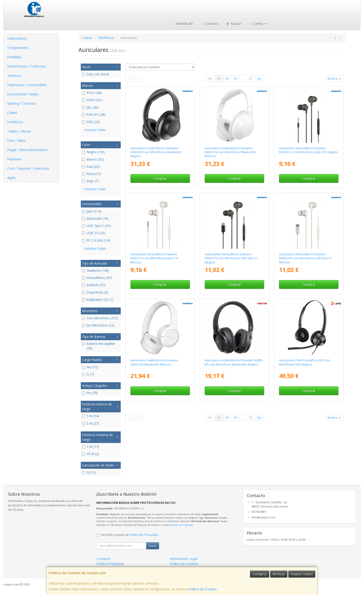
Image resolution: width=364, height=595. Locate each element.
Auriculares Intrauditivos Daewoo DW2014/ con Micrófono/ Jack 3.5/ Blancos (154, 258)
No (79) (90, 393)
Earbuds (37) (94, 285)
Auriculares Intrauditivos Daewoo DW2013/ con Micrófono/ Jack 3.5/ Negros (309, 150)
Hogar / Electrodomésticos (27, 150)
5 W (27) (91, 423)
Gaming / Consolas (21, 103)
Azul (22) (91, 167)
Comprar (160, 178)
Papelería (14, 159)
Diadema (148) (95, 270)
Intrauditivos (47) (97, 278)
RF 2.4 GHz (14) (96, 240)
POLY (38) (92, 93)
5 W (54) (91, 416)
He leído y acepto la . (130, 535)
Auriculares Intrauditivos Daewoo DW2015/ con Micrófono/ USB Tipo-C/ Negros (231, 258)
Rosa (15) (91, 174)
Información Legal (183, 559)
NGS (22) (91, 122)
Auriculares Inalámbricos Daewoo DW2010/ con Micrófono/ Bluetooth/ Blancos (230, 152)
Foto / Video (16, 141)
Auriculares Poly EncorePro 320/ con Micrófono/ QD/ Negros (305, 362)
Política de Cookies (203, 589)
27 (250, 79)
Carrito (257, 24)
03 (235, 79)
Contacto (209, 24)
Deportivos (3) (95, 292)
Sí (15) (89, 472)
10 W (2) (91, 454)
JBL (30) (90, 107)
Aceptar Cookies (302, 574)
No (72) (90, 367)
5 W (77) (91, 447)
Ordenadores (17, 38)
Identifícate (182, 24)
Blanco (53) (93, 159)
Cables (12, 113)
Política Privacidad (110, 564)
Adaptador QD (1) (98, 299)
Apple (11, 178)
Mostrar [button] (334, 79)
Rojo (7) (90, 181)
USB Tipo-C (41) (96, 226)
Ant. (210, 79)
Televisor (14, 76)
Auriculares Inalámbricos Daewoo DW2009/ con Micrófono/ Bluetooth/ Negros (156, 152)
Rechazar (279, 574)
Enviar (153, 546)
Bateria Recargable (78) (99, 346)
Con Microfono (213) (100, 318)
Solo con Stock (96, 74)
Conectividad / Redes (23, 94)
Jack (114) (92, 211)
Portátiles (14, 57)
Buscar (233, 24)
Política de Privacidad (182, 525)
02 (227, 79)
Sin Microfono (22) (98, 325)
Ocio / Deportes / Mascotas (28, 168)
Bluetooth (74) (95, 218)
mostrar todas (95, 130)
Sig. (259, 79)
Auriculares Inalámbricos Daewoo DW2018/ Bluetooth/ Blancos (154, 362)
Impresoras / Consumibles (27, 85)
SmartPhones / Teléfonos (27, 66)
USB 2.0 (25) (94, 233)
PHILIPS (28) (94, 115)
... (243, 79)
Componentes (18, 48)
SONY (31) (92, 100)
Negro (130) (93, 152)
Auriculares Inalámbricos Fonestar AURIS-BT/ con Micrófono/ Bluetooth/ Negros (234, 362)
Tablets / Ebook (19, 131)
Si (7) (88, 374)
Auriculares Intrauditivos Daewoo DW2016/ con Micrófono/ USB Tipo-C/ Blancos (305, 258)
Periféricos (15, 122)
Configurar (260, 574)
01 (219, 79)
